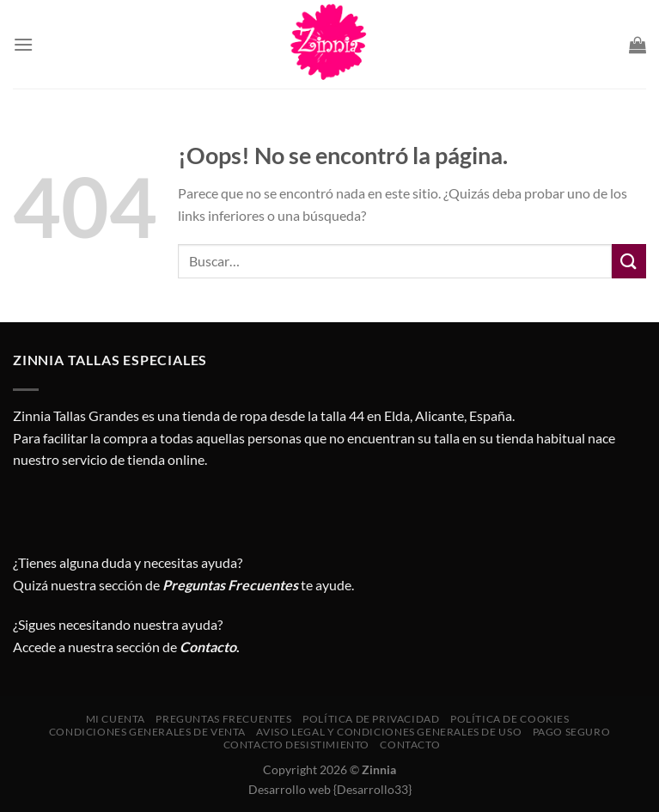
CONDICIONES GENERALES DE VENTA (147, 732)
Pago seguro (572, 732)
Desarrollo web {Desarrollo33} (330, 789)
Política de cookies (510, 719)
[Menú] (23, 44)
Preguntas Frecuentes (230, 585)
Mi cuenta (116, 719)
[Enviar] (629, 261)
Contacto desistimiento (296, 745)
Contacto (410, 745)
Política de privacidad (371, 719)
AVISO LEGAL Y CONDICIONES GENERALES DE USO (389, 732)
